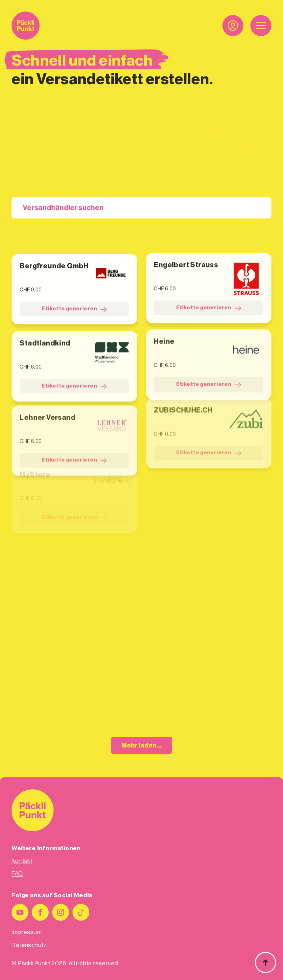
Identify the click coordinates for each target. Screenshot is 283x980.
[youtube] (20, 912)
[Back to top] (265, 962)
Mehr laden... (142, 745)
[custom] (81, 912)
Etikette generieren (74, 304)
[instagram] (61, 912)
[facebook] (40, 912)
